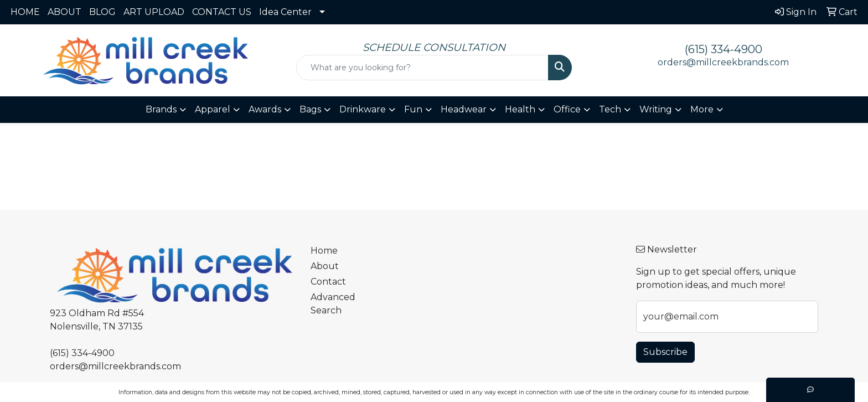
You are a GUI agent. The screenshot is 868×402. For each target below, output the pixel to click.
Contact (328, 282)
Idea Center (285, 12)
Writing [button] (656, 109)
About (325, 266)
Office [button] (567, 109)
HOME (25, 12)
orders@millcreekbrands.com (723, 62)
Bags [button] (310, 109)
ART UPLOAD (154, 12)
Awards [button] (265, 109)
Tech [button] (610, 109)
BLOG (102, 12)
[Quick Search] (423, 68)
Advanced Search (333, 304)
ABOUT (64, 12)
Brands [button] (161, 109)
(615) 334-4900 (724, 49)
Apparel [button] (213, 109)
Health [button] (520, 109)
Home (324, 251)
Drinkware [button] (363, 109)
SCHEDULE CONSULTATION (434, 47)
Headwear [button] (464, 109)
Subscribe (665, 352)
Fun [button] (413, 109)
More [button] (702, 109)
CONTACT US (222, 12)
